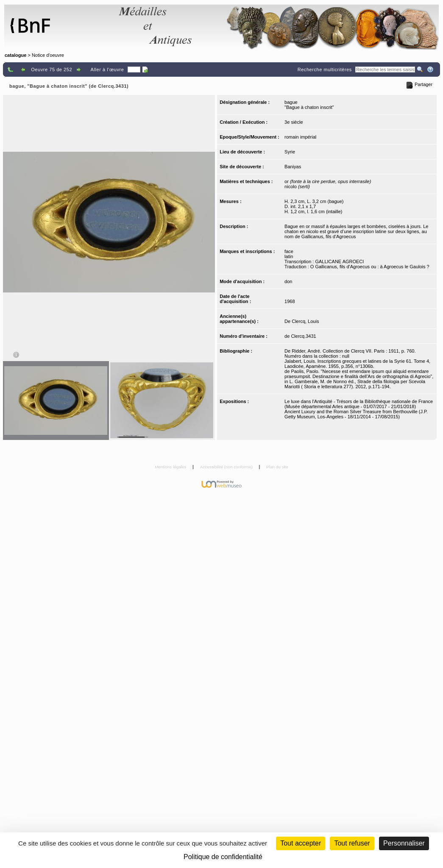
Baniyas (293, 167)
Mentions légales (171, 467)
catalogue (15, 55)
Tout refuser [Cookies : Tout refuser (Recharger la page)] (352, 843)
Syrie (290, 152)
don (288, 281)
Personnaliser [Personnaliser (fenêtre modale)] (404, 843)
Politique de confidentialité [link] (223, 857)
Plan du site (277, 467)
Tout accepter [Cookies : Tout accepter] (301, 843)
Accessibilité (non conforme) (227, 467)
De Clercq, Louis (302, 321)
